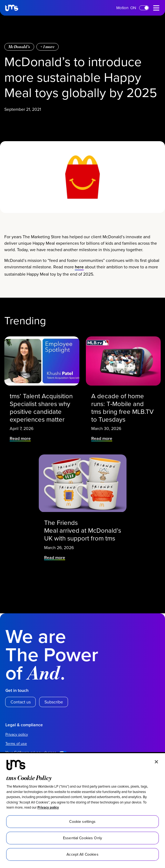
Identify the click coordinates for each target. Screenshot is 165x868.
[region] (82, 811)
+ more (48, 301)
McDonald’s (19, 301)
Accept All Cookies (82, 854)
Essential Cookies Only (82, 838)
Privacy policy (48, 807)
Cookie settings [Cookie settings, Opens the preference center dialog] (82, 821)
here (79, 531)
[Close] (156, 762)
